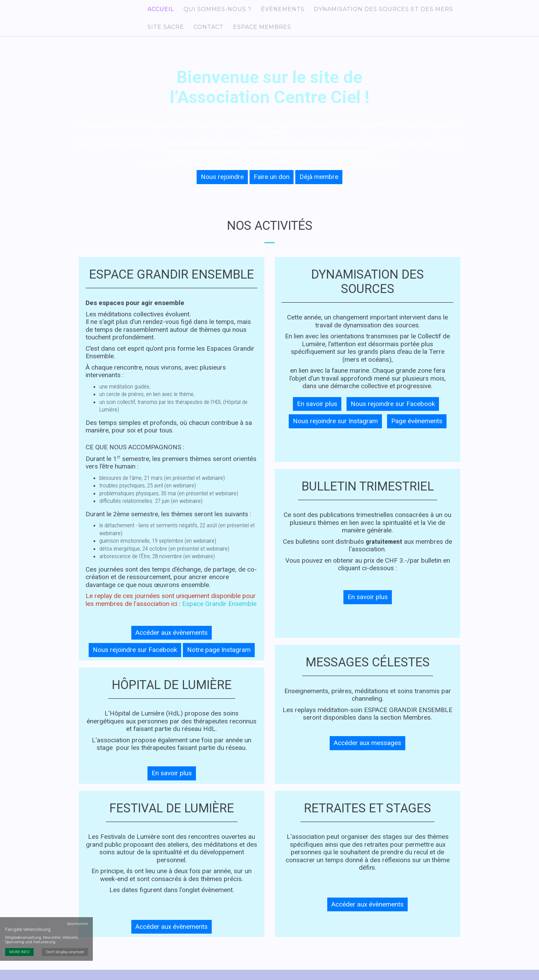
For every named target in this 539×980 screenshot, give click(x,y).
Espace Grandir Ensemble (219, 612)
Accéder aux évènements (172, 641)
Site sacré (164, 33)
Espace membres (255, 33)
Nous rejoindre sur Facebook (135, 658)
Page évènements (417, 430)
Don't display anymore (66, 875)
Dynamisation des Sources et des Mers (374, 11)
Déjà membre (319, 185)
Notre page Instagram (219, 658)
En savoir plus (172, 782)
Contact (204, 33)
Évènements (276, 11)
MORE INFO (19, 875)
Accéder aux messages (367, 751)
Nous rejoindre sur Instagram (335, 430)
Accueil (159, 11)
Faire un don (272, 185)
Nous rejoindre (222, 185)
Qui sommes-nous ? (213, 11)
